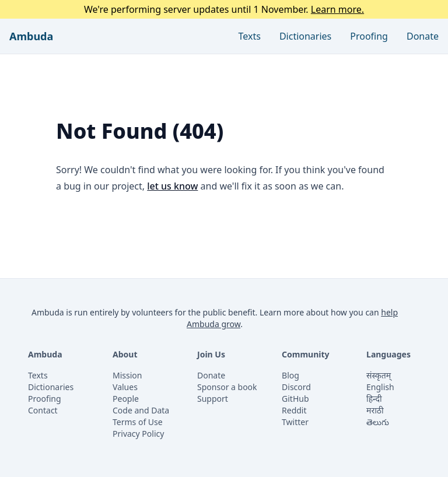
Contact (43, 410)
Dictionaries (305, 36)
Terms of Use (138, 422)
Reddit (294, 410)
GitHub (295, 399)
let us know (172, 186)
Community (306, 354)
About (125, 354)
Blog (290, 375)
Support (213, 399)
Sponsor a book (227, 387)
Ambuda (31, 36)
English (380, 387)
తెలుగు (378, 422)
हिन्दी (374, 399)
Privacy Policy (138, 434)
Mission (127, 375)
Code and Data (141, 410)
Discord (296, 387)
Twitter (295, 422)
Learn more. (337, 9)
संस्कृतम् (379, 375)
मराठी (375, 410)
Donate (423, 36)
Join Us (211, 354)
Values (125, 387)
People (126, 399)
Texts (250, 36)
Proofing (369, 36)
